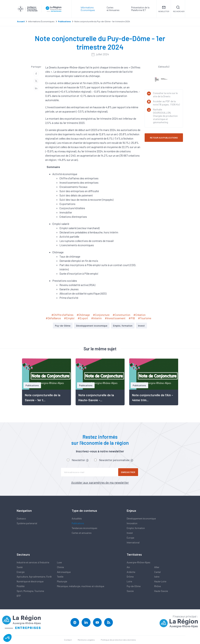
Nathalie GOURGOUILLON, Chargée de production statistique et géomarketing (165, 116)
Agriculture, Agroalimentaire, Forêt (34, 577)
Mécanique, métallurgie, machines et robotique (81, 586)
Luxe (59, 562)
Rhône (157, 586)
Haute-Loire (160, 581)
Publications (78, 523)
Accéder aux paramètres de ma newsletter (100, 482)
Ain (128, 567)
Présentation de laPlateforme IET (140, 9)
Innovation (132, 523)
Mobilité (21, 586)
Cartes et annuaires (82, 533)
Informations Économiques (88, 9)
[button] (7, 638)
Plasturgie (62, 581)
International (133, 543)
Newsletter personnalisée (116, 460)
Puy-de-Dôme (63, 326)
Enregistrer (128, 472)
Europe (130, 538)
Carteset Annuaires (113, 9)
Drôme (130, 577)
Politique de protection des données (118, 640)
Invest (141, 326)
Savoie (130, 591)
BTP (19, 596)
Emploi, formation (123, 326)
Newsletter (80, 460)
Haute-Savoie (161, 591)
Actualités (77, 519)
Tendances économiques (84, 528)
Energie (21, 572)
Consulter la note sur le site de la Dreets (165, 95)
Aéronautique (64, 572)
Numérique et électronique (30, 581)
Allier (157, 567)
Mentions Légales (86, 640)
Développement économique (92, 326)
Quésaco (21, 519)
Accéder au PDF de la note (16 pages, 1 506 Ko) (166, 103)
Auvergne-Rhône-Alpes (139, 562)
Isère (157, 577)
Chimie (60, 567)
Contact (68, 640)
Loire (129, 581)
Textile (60, 577)
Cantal (157, 572)
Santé (20, 567)
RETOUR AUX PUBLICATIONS (164, 138)
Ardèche (131, 572)
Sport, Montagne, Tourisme (30, 591)
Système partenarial (27, 523)
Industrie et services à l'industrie (33, 562)
